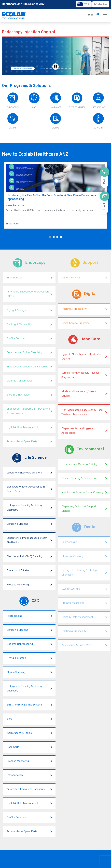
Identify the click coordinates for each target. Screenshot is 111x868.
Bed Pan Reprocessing (29, 644)
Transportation (29, 775)
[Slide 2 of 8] (47, 69)
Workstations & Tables (29, 733)
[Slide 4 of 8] (55, 69)
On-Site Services (29, 339)
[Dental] (13, 122)
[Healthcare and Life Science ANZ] (14, 16)
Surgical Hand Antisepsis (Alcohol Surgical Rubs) (84, 375)
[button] (50, 237)
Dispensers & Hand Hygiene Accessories (84, 431)
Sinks (29, 719)
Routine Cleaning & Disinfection (84, 479)
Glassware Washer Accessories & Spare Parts (29, 489)
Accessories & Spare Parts (29, 442)
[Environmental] (77, 102)
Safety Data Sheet (101, 4)
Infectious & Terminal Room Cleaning (84, 493)
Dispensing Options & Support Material (84, 509)
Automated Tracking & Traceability (29, 789)
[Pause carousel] (55, 67)
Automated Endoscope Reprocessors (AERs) (29, 294)
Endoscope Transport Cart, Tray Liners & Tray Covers (29, 411)
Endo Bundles (29, 278)
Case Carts (29, 747)
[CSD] (34, 102)
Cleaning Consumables (29, 381)
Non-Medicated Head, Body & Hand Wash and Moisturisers (84, 412)
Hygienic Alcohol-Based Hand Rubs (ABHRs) (84, 357)
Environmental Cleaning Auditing (84, 464)
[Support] (98, 122)
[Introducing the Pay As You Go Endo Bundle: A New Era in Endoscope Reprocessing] (55, 195)
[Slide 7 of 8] (66, 69)
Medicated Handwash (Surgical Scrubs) (84, 394)
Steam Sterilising (29, 672)
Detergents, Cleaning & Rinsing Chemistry (29, 508)
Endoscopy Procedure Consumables (29, 367)
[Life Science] (98, 102)
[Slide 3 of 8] (51, 69)
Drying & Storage (29, 311)
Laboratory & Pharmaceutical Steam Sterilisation (29, 540)
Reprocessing (29, 616)
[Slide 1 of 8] (42, 69)
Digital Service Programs (84, 323)
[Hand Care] (55, 102)
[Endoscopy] (13, 102)
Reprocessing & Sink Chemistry (29, 353)
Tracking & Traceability (29, 325)
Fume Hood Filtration (29, 571)
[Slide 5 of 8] (58, 69)
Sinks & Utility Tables (29, 395)
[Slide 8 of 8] (70, 69)
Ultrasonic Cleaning (29, 524)
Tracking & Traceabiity (84, 631)
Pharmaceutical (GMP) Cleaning (29, 557)
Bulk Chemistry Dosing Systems (29, 705)
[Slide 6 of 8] (62, 69)
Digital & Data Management (29, 428)
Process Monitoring (29, 585)
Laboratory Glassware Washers (29, 473)
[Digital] (55, 122)
